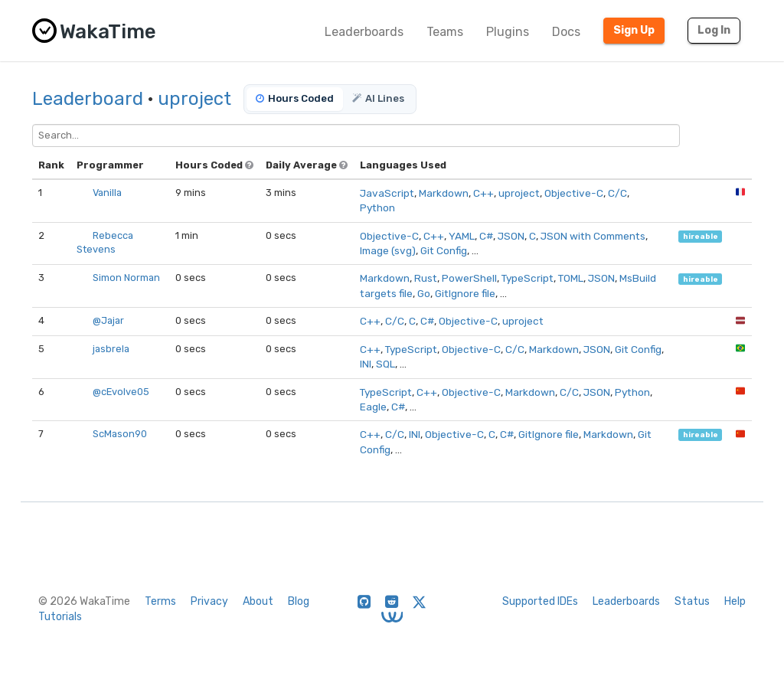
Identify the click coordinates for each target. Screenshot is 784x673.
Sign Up (634, 30)
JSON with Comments (593, 236)
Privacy (209, 601)
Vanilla (107, 193)
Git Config (444, 250)
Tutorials (60, 617)
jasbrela (111, 349)
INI (366, 364)
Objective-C (574, 193)
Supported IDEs (540, 601)
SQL (385, 364)
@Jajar (108, 320)
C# (486, 236)
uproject (194, 99)
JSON (511, 236)
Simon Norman (126, 278)
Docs (566, 32)
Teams (445, 32)
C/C (617, 193)
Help (735, 601)
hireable (701, 236)
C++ (483, 193)
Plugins (508, 32)
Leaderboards (364, 32)
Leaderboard (88, 99)
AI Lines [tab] (378, 98)
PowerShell (469, 278)
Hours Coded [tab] (295, 98)
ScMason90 (120, 434)
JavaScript (387, 193)
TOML (571, 278)
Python (377, 207)
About (258, 601)
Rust (426, 278)
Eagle (373, 407)
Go (424, 293)
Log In (714, 30)
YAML (462, 236)
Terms (160, 601)
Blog (299, 601)
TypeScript (528, 278)
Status (692, 601)
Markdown (444, 193)
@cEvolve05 (121, 392)
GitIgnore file (465, 293)
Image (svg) (388, 250)
